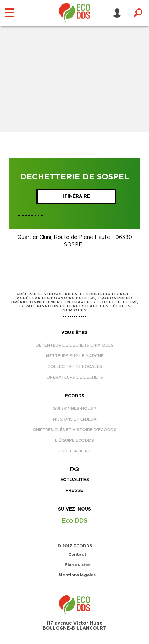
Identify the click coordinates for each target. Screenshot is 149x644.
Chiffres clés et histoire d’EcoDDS (75, 430)
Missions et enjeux (75, 419)
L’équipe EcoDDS (74, 441)
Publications (74, 451)
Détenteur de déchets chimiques (74, 345)
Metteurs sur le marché (75, 356)
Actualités (75, 480)
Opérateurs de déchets (75, 377)
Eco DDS (75, 521)
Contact (77, 554)
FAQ (74, 469)
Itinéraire (76, 196)
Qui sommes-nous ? (74, 409)
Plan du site (77, 565)
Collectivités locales (75, 367)
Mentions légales (77, 575)
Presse (74, 490)
